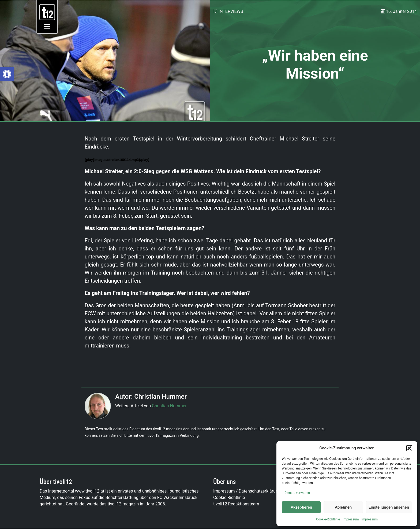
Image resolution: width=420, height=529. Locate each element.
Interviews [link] (231, 11)
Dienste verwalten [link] (297, 493)
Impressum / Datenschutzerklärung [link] (247, 491)
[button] (409, 448)
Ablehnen (343, 507)
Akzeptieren (301, 507)
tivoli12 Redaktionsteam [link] (236, 504)
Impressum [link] (351, 519)
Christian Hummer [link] (169, 406)
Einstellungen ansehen (389, 507)
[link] (7, 74)
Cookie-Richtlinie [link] (328, 519)
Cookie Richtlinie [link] (229, 497)
